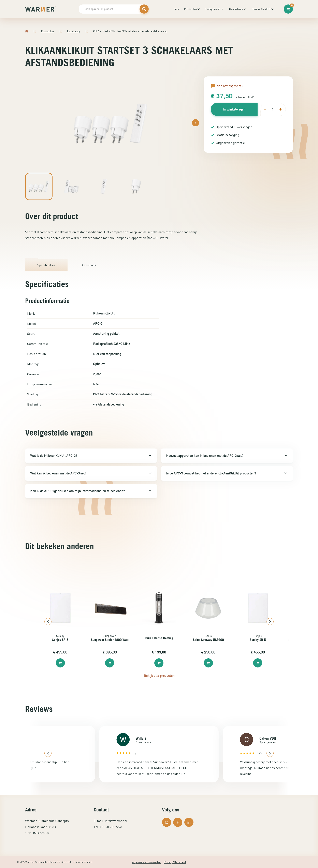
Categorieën (213, 9)
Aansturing (73, 31)
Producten (190, 9)
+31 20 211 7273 (111, 827)
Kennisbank (236, 9)
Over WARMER (261, 9)
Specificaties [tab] (46, 265)
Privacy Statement (175, 862)
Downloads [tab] (88, 265)
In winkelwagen (234, 109)
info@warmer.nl (116, 821)
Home (175, 9)
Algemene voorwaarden (146, 862)
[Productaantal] (273, 109)
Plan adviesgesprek (227, 86)
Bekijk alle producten (159, 676)
